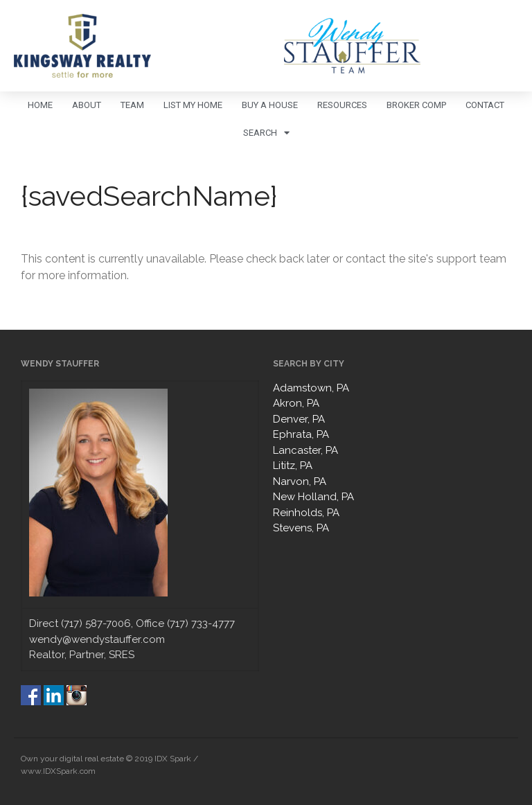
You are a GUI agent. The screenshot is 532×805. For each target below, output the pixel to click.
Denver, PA (299, 419)
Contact (485, 105)
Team (132, 105)
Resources (342, 105)
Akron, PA (296, 403)
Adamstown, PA (311, 388)
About (87, 105)
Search (266, 133)
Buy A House (270, 105)
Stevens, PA (301, 528)
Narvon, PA (300, 481)
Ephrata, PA (301, 434)
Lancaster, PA (305, 450)
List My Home (193, 105)
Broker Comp (416, 105)
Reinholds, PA (306, 513)
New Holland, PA (313, 497)
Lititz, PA (293, 466)
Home (40, 105)
